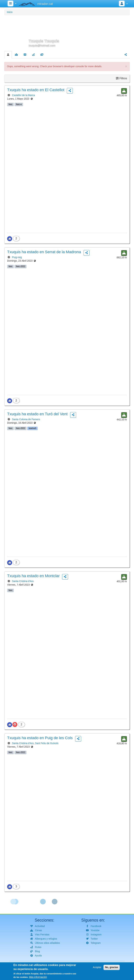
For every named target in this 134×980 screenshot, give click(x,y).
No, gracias (112, 968)
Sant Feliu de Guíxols (47, 743)
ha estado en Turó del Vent (37, 414)
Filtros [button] (121, 78)
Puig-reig (17, 257)
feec (10, 104)
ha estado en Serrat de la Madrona (44, 252)
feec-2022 (21, 266)
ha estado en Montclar (33, 576)
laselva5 (32, 428)
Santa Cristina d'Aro (23, 581)
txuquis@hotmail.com (42, 46)
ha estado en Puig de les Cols (40, 738)
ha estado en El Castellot (36, 90)
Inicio (10, 12)
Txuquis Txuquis (44, 41)
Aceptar (97, 968)
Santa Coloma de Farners (26, 419)
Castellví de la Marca (23, 95)
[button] (67, 33)
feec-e (19, 104)
